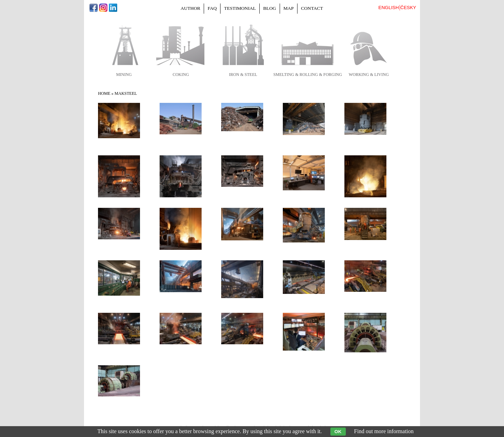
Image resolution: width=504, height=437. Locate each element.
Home (104, 93)
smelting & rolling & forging (308, 75)
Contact (312, 8)
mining (124, 75)
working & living (369, 75)
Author (190, 8)
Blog (270, 8)
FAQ (212, 8)
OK (338, 432)
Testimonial (240, 8)
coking (181, 75)
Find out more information (384, 431)
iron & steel (243, 75)
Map (289, 8)
